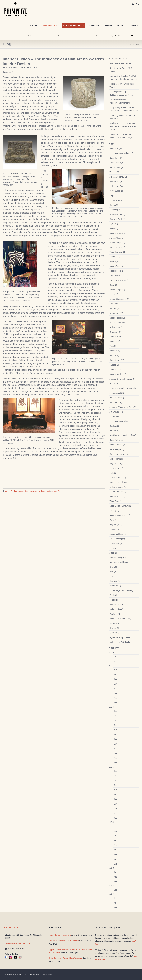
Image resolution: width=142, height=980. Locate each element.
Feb (115, 698)
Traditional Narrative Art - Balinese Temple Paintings (121, 136)
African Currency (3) (118, 177)
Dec (115, 711)
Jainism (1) (114, 224)
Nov (115, 657)
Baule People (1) (117, 449)
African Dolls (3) (116, 266)
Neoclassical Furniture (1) (121, 506)
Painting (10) (115, 229)
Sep (115, 725)
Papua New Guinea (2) (119, 280)
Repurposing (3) (116, 167)
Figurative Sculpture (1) (120, 637)
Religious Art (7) (116, 327)
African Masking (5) (118, 238)
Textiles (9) (114, 172)
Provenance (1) (116, 191)
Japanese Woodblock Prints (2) (123, 407)
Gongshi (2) (115, 210)
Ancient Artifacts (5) (118, 534)
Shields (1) (114, 426)
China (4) (114, 567)
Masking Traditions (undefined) (123, 435)
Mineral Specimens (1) (119, 299)
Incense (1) (114, 548)
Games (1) (114, 417)
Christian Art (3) (116, 468)
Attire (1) (113, 553)
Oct (115, 720)
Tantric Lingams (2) (118, 492)
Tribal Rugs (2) (116, 501)
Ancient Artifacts (45, 491)
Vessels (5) (114, 431)
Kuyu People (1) (116, 304)
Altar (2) (113, 572)
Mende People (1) (117, 243)
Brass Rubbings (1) (118, 440)
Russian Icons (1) (117, 323)
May (116, 684)
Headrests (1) (115, 384)
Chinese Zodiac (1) (118, 478)
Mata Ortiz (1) (116, 257)
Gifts (132, 36)
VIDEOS (108, 25)
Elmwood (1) (115, 581)
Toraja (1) (114, 600)
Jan (115, 703)
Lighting (61, 36)
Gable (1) (114, 595)
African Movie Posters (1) (120, 515)
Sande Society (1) (117, 247)
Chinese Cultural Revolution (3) (123, 388)
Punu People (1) (117, 402)
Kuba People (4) (117, 163)
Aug (115, 670)
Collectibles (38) (116, 186)
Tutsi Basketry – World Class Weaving (122, 86)
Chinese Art (56, 491)
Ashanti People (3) (118, 445)
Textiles (46, 36)
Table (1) (113, 576)
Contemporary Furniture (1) (121, 153)
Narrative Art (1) (116, 623)
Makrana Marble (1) (118, 487)
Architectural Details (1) (120, 642)
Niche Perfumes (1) (118, 459)
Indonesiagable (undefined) (121, 590)
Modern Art (9, 491)
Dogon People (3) (117, 318)
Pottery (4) (114, 261)
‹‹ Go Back (135, 45)
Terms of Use (48, 975)
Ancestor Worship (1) (119, 562)
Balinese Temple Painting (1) (122, 619)
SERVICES (94, 25)
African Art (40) (116, 149)
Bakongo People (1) (118, 482)
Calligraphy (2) (116, 529)
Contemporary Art (31, 491)
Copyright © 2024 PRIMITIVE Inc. (16, 975)
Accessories (78, 36)
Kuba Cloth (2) (116, 158)
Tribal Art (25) (115, 370)
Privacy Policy (35, 975)
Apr (115, 661)
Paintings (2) (115, 614)
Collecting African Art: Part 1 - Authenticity (122, 117)
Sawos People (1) (117, 290)
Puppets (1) (115, 308)
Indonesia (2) (115, 586)
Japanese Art (19, 491)
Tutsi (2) (113, 346)
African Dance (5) (117, 233)
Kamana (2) (115, 276)
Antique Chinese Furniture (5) (122, 379)
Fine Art (95, 36)
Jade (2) (113, 473)
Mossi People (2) (117, 271)
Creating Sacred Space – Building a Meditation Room (121, 93)
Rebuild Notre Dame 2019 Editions (121, 70)
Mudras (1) (114, 365)
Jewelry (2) (114, 511)
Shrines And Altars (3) (119, 454)
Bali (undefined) (116, 609)
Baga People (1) (117, 464)
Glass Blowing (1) (117, 539)
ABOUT (34, 25)
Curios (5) (114, 294)
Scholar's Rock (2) (117, 219)
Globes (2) (114, 205)
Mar (115, 693)
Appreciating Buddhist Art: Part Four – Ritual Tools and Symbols (123, 78)
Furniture (15, 36)
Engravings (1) (116, 525)
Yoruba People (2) (117, 337)
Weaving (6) (115, 351)
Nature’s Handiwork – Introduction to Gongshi (120, 101)
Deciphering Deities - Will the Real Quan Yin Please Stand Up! (124, 109)
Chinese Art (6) (116, 543)
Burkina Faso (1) (117, 398)
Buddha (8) (114, 355)
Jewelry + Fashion (114, 36)
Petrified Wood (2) (117, 496)
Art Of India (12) (116, 412)
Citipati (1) (114, 196)
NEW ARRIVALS (50, 25)
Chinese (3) (115, 628)
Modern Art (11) (116, 313)
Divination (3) (115, 332)
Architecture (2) (116, 605)
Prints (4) (114, 520)
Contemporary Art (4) (119, 421)
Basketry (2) (115, 341)
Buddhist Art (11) (117, 360)
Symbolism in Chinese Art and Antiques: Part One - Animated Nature (123, 126)
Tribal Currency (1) (118, 252)
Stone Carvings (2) (118, 558)
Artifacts (31, 36)
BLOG (120, 25)
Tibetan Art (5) (116, 200)
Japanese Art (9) (117, 393)
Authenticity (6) (116, 182)
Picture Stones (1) (117, 214)
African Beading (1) (118, 374)
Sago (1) (113, 285)
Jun (115, 679)
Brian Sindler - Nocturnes (120, 63)
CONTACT (133, 25)
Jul (115, 674)
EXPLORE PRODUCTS (73, 25)
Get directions (18, 943)
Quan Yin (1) (115, 633)
